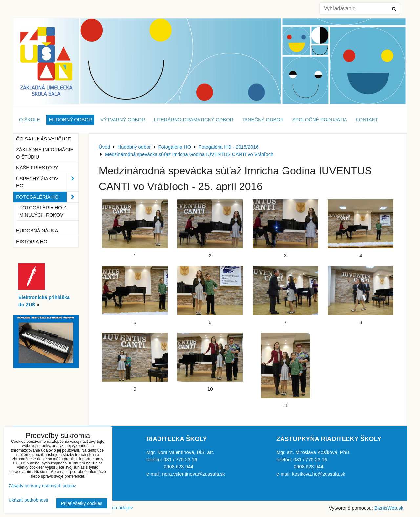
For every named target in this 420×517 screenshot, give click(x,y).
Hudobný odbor (71, 120)
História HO (32, 242)
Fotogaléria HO (47, 197)
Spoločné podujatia (320, 120)
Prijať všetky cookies (82, 503)
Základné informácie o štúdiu (45, 153)
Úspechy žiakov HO (47, 182)
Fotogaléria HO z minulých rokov (43, 211)
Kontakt (367, 120)
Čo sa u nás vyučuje (43, 139)
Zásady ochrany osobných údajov (42, 486)
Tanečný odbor (263, 120)
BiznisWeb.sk (389, 508)
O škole (30, 120)
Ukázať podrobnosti (28, 500)
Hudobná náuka (37, 231)
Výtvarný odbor (123, 120)
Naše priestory (37, 168)
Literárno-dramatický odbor (194, 120)
